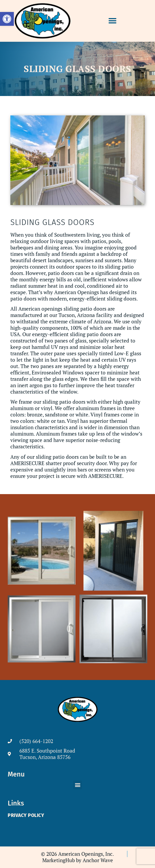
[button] (112, 21)
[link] (7, 19)
